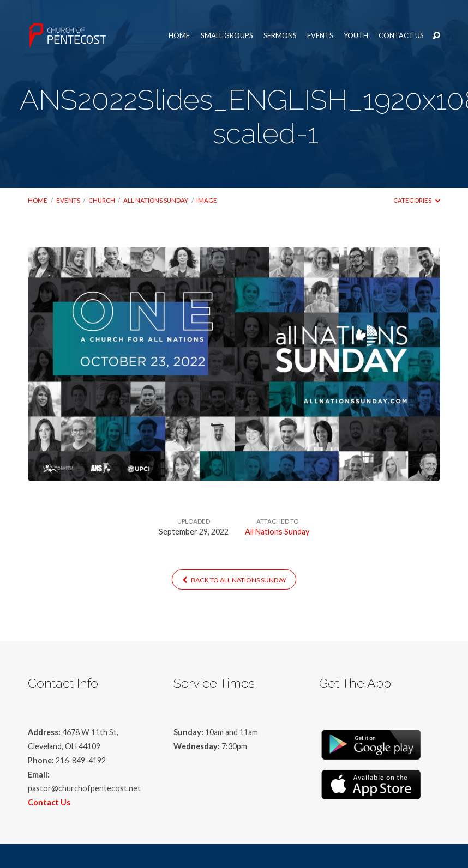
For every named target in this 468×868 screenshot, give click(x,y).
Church (102, 200)
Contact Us (401, 36)
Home (179, 36)
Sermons (280, 36)
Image (207, 200)
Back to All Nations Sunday (234, 580)
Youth (356, 36)
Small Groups (227, 36)
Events (320, 36)
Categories (416, 200)
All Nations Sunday (156, 200)
